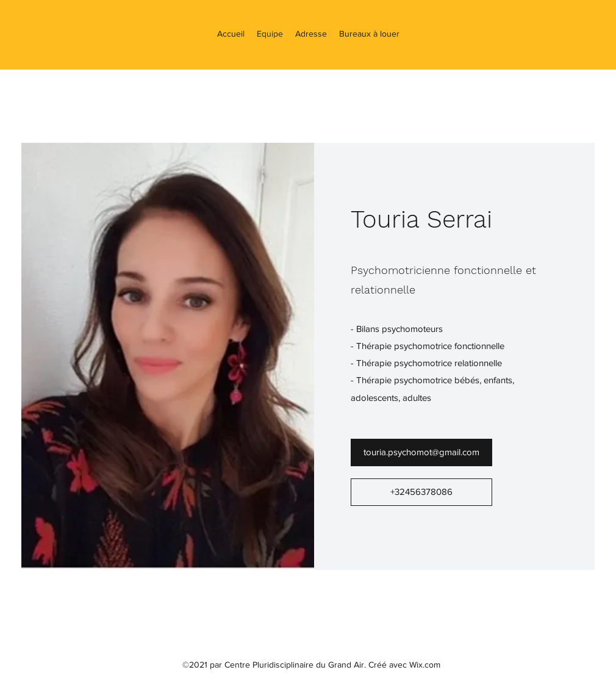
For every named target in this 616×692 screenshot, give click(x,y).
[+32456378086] (421, 492)
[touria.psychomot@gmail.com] (421, 452)
